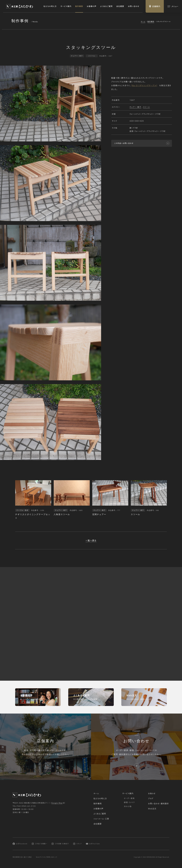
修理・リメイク (129, 802)
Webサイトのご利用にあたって (47, 857)
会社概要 (120, 6)
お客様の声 (92, 6)
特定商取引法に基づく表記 (22, 857)
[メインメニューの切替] (173, 6)
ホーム (143, 22)
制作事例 (79, 6)
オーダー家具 (129, 798)
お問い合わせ (134, 6)
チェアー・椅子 (135, 107)
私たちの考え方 (50, 6)
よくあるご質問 (106, 6)
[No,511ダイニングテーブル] (144, 86)
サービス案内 (66, 6)
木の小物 (128, 806)
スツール (146, 107)
